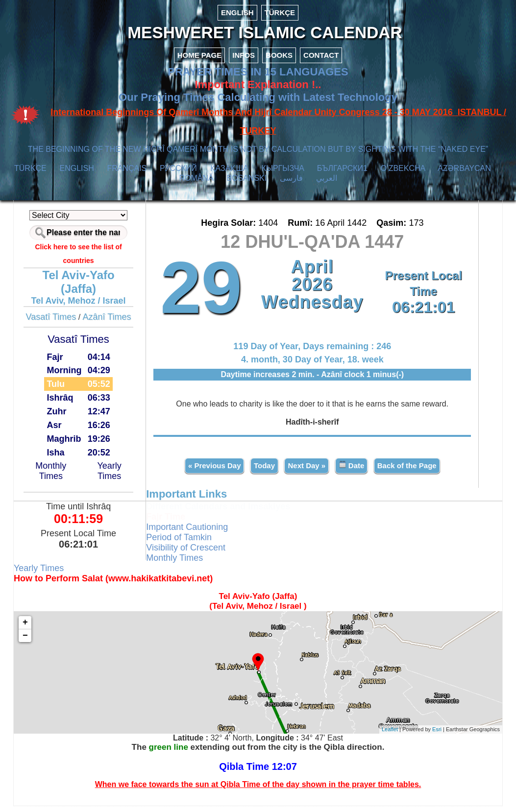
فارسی (291, 185)
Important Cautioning (192, 533)
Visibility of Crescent (191, 553)
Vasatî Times (58, 324)
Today (263, 471)
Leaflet (381, 736)
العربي (327, 185)
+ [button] (35, 628)
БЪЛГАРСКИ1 (342, 175)
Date (350, 471)
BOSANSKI (246, 185)
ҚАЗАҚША (229, 175)
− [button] (35, 642)
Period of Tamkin (184, 543)
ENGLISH (237, 12)
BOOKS (279, 62)
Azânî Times (114, 324)
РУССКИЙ (178, 175)
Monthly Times (59, 478)
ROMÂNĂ (196, 185)
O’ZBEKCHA (403, 175)
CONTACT (321, 62)
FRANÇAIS (127, 175)
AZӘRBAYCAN (464, 175)
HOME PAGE (200, 62)
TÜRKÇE (280, 12)
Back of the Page (405, 471)
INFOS (244, 62)
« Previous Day (213, 471)
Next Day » (306, 471)
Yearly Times (115, 478)
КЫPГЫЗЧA (283, 175)
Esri (428, 736)
